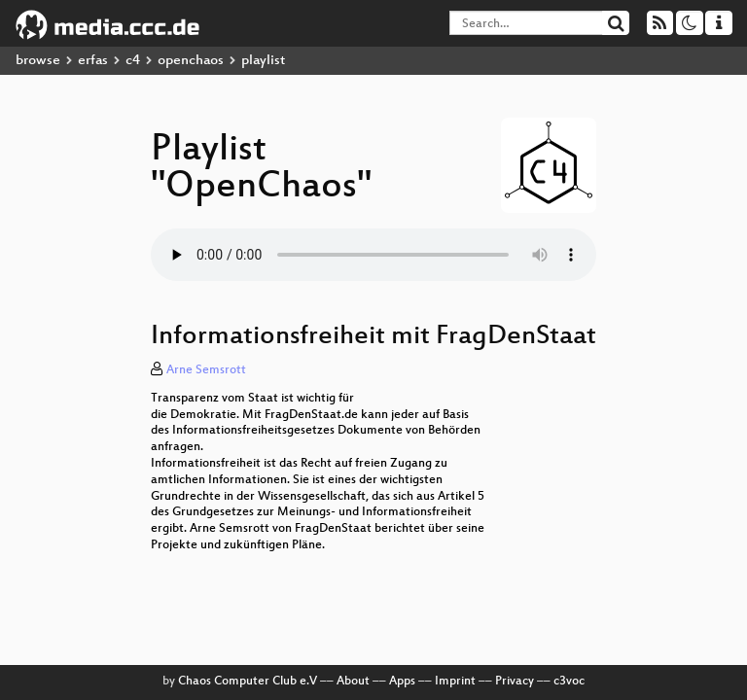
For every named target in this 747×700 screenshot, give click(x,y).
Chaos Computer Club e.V (248, 682)
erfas (93, 61)
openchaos (191, 61)
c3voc (569, 682)
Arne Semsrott (206, 370)
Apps (402, 682)
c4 (133, 61)
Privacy (515, 682)
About (353, 682)
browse (38, 61)
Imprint (455, 682)
